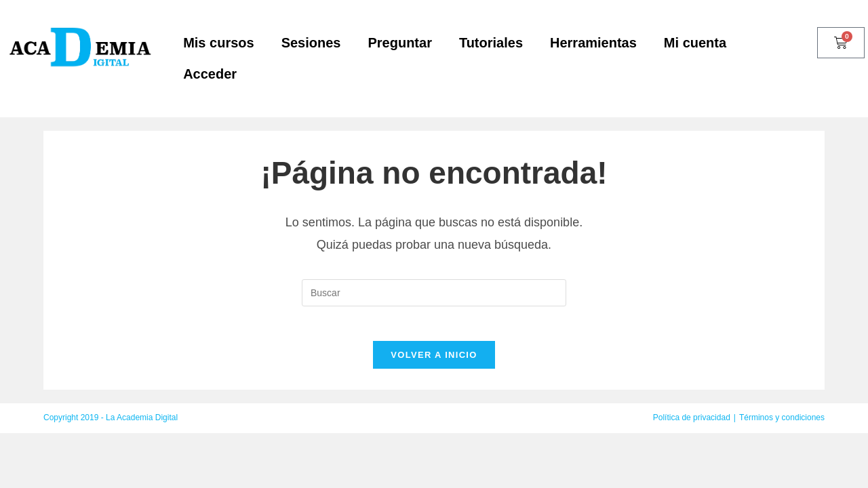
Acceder (210, 74)
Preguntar (399, 43)
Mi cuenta (695, 43)
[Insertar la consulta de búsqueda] (434, 293)
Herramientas (593, 43)
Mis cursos (218, 43)
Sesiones (311, 43)
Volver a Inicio (434, 362)
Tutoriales (491, 43)
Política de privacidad (692, 424)
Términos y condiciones (782, 424)
